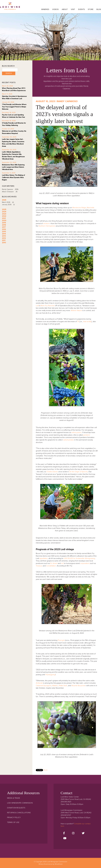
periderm (87, 435)
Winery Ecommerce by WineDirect (50, 864)
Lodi (37, 306)
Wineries (45, 9)
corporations (85, 563)
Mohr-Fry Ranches (48, 306)
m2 (63, 563)
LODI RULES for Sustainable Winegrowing (79, 558)
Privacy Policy (14, 818)
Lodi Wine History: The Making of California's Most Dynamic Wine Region (13, 178)
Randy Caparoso (11, 189)
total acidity (87, 322)
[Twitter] (83, 833)
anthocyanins (76, 432)
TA (78, 322)
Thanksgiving (50, 675)
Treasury (39, 566)
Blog (99, 9)
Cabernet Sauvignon (44, 686)
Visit (73, 9)
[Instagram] (73, 833)
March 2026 (9, 202)
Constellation (51, 566)
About (65, 9)
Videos (55, 9)
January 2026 (9, 205)
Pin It (45, 770)
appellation (44, 558)
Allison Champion (10, 192)
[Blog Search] (10, 70)
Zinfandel (39, 683)
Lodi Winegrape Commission (10, 7)
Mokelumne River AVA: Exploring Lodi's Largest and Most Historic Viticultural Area (13, 167)
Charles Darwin (52, 472)
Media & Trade (14, 798)
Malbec (55, 686)
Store (91, 9)
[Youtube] (65, 838)
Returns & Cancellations (19, 813)
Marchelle (91, 208)
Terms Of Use (13, 822)
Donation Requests (16, 808)
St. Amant (54, 563)
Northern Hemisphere (47, 226)
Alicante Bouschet (78, 686)
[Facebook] (64, 833)
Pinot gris (61, 640)
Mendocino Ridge (79, 208)
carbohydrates (68, 440)
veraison (46, 224)
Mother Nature (76, 310)
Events (81, 9)
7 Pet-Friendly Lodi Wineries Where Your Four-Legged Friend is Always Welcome (14, 107)
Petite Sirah (63, 686)
